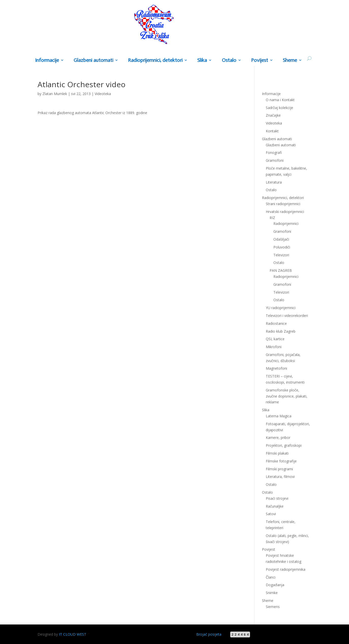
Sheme (290, 60)
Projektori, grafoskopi (284, 445)
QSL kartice (275, 339)
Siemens (273, 607)
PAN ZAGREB (281, 270)
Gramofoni (275, 160)
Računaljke (275, 506)
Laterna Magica (279, 416)
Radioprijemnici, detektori (155, 60)
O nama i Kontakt (280, 100)
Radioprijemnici (286, 223)
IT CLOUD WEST (73, 634)
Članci (271, 577)
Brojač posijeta (209, 634)
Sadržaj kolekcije (279, 108)
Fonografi (274, 153)
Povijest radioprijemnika (286, 569)
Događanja (275, 585)
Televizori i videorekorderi (287, 316)
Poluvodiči (282, 247)
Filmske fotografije (281, 461)
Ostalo (229, 60)
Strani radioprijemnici (283, 204)
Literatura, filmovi (280, 477)
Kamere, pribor (278, 437)
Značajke (273, 115)
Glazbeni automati (93, 60)
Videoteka (103, 94)
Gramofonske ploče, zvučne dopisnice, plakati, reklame (287, 396)
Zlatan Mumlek (55, 94)
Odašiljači (281, 239)
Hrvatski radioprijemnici (285, 212)
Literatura (274, 182)
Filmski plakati (277, 453)
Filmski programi (279, 469)
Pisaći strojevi (277, 498)
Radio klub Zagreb (281, 331)
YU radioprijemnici (281, 308)
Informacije (47, 60)
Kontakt (272, 131)
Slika (202, 60)
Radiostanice (276, 323)
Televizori (281, 255)
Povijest (260, 60)
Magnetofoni (276, 368)
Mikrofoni (274, 347)
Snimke (272, 593)
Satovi (271, 514)
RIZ (272, 218)
